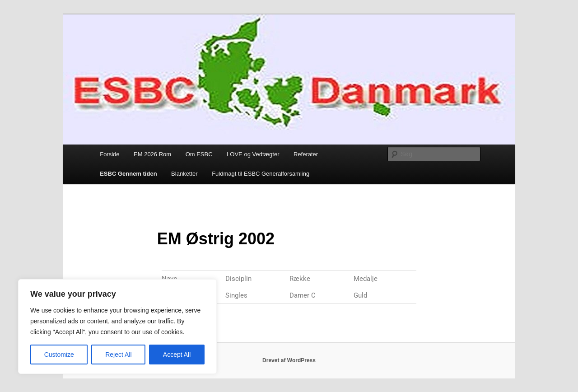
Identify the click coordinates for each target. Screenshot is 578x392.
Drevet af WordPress (289, 360)
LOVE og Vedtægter (253, 154)
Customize (59, 355)
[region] (117, 327)
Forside (110, 154)
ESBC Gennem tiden (128, 174)
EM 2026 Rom (152, 154)
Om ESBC (199, 154)
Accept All (177, 355)
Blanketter (184, 174)
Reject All (118, 355)
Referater (306, 154)
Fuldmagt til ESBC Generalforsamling (261, 174)
